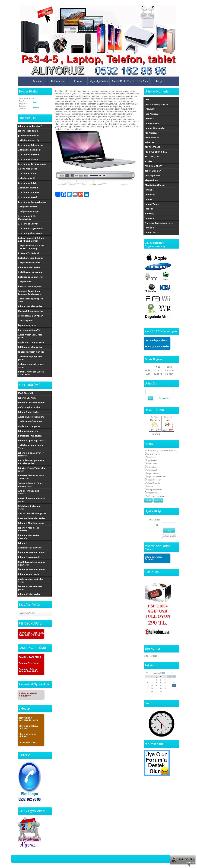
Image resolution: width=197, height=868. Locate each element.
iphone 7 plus (152, 204)
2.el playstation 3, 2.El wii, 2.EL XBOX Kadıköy (31, 247)
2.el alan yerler (26, 320)
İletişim (160, 81)
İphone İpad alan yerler (30, 306)
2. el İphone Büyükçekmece (32, 164)
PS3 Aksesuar (152, 133)
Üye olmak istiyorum (168, 537)
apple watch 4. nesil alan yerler (31, 580)
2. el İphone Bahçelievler (31, 145)
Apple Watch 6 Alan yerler (31, 342)
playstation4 (151, 467)
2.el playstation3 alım (29, 263)
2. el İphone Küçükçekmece (32, 202)
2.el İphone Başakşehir (30, 150)
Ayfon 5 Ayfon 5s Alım (29, 407)
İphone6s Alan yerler (29, 431)
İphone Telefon (152, 454)
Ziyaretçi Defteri (99, 81)
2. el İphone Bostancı (29, 159)
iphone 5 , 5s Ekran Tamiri (31, 403)
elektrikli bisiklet (153, 483)
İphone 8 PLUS (152, 232)
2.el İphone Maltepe (28, 211)
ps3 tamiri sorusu (29, 742)
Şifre (158, 525)
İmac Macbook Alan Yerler (32, 518)
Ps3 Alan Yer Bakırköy (29, 253)
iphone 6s (150, 194)
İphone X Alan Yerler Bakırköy (29, 529)
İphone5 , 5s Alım (27, 398)
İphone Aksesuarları (155, 128)
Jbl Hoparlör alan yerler (30, 347)
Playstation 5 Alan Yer (29, 330)
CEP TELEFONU (152, 147)
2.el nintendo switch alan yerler (31, 366)
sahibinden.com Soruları (154, 558)
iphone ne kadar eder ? (30, 126)
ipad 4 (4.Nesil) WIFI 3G (157, 104)
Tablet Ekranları (153, 171)
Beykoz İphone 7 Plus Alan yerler (32, 500)
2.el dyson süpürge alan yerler (30, 358)
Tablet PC (150, 142)
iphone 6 (149, 190)
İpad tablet (150, 457)
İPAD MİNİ (150, 109)
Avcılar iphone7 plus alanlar (29, 492)
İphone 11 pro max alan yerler (30, 588)
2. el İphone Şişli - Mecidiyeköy (27, 218)
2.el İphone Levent (28, 207)
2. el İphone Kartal (28, 197)
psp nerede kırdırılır (28, 135)
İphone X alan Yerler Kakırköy (29, 537)
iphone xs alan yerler (29, 574)
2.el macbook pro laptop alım (31, 300)
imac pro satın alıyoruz (30, 286)
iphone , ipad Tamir (28, 131)
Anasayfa (38, 81)
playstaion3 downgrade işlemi (29, 719)
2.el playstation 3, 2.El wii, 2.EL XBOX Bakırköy (31, 239)
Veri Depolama (152, 175)
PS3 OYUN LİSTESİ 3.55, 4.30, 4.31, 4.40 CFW (31, 634)
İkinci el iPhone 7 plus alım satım (32, 469)
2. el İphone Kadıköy (29, 192)
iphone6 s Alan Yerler (29, 267)
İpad (147, 100)
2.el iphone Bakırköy (29, 140)
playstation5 (151, 470)
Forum (78, 81)
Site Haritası (151, 656)
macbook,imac (152, 493)
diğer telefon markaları (155, 476)
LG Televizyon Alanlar (157, 340)
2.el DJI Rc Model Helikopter (28, 694)
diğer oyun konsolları (154, 496)
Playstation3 (151, 463)
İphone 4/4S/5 (152, 123)
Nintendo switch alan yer (31, 352)
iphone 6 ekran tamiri (29, 557)
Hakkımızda (58, 81)
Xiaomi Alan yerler (28, 169)
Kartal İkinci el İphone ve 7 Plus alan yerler (32, 462)
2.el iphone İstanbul (28, 188)
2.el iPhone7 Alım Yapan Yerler (31, 447)
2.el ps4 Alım (25, 282)
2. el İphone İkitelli (28, 183)
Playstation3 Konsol (155, 185)
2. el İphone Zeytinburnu (31, 228)
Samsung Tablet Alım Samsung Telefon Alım (30, 292)
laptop (149, 486)
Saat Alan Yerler (27, 613)
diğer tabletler (152, 473)
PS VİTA (149, 161)
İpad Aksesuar (152, 114)
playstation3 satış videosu (29, 735)
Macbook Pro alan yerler (31, 311)
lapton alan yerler (27, 325)
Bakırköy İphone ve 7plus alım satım (31, 477)
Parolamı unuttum (169, 535)
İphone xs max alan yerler (32, 552)
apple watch (151, 460)
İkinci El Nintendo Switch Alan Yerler (31, 373)
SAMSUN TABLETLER (30, 657)
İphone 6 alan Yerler (29, 412)
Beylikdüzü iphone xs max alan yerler (32, 563)
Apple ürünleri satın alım (31, 417)
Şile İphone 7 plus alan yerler (30, 507)
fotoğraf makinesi (153, 490)
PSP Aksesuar (152, 138)
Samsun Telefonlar (29, 663)
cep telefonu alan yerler (30, 316)
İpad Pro (149, 209)
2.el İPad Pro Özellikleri (30, 422)
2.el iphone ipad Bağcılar (31, 258)
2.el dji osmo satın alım (30, 272)
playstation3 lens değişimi (28, 727)
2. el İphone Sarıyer (28, 224)
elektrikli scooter (153, 480)
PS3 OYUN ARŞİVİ (154, 166)
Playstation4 (151, 180)
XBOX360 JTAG (152, 157)
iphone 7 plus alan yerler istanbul (31, 454)
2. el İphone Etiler (27, 173)
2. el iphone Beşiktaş (29, 154)
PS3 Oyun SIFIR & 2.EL (156, 152)
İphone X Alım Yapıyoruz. (31, 523)
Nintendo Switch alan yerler (159, 223)
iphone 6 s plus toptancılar (32, 440)
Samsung (150, 213)
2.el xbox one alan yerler (31, 277)
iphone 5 (149, 119)
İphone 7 (149, 199)
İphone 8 (149, 228)
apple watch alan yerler (30, 548)
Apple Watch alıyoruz (29, 426)
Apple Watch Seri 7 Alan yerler (30, 336)
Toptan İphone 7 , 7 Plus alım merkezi (30, 485)
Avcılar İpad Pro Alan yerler (32, 514)
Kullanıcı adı (154, 520)
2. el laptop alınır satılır (30, 233)
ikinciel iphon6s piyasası (31, 436)
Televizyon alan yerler (157, 346)
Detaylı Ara (164, 398)
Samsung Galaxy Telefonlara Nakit (29, 670)
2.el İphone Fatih (27, 178)
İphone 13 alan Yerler (29, 594)
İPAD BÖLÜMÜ (26, 393)
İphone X (23, 543)
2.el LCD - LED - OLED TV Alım (130, 81)
